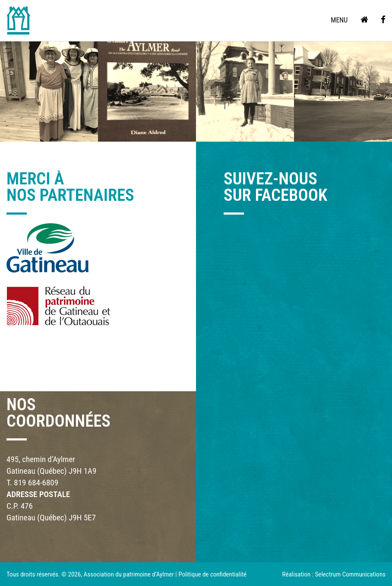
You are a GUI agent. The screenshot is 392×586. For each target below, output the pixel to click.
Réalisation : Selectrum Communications (334, 574)
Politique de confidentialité (212, 574)
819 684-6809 (36, 483)
